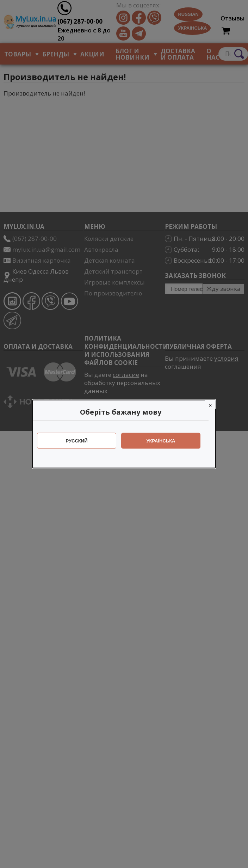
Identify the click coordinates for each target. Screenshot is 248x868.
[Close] (214, 405)
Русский (80, 441)
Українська (165, 441)
